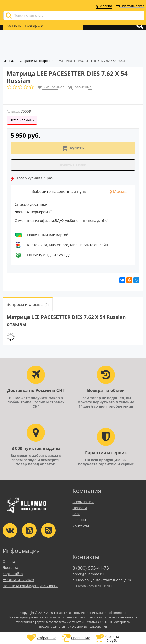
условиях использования (88, 626)
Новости (80, 508)
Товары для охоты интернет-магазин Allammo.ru (90, 613)
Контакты (81, 526)
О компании (83, 502)
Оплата (9, 562)
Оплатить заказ (130, 6)
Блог (77, 514)
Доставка (10, 568)
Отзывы (79, 520)
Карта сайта (13, 574)
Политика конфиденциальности (30, 586)
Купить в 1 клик (73, 165)
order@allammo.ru (88, 574)
